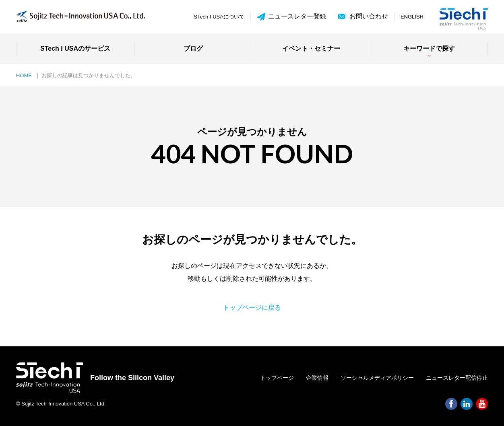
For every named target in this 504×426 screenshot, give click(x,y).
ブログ (193, 48)
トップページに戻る (252, 308)
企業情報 (317, 378)
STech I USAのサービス (75, 48)
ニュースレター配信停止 (457, 378)
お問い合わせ (369, 16)
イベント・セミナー (311, 48)
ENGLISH (412, 17)
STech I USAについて (219, 17)
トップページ (277, 378)
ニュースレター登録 (291, 17)
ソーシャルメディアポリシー (377, 378)
